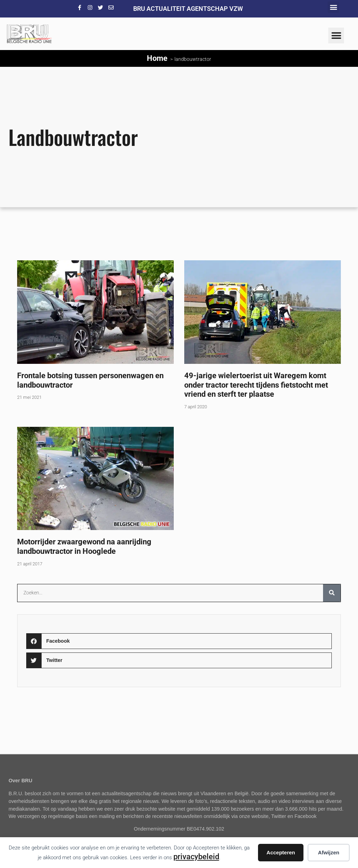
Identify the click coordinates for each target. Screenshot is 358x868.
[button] (333, 7)
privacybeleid (196, 856)
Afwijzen (329, 852)
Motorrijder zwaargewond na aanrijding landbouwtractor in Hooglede (84, 546)
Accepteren (281, 852)
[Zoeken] (332, 593)
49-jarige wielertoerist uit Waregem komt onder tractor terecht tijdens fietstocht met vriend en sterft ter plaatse (256, 385)
